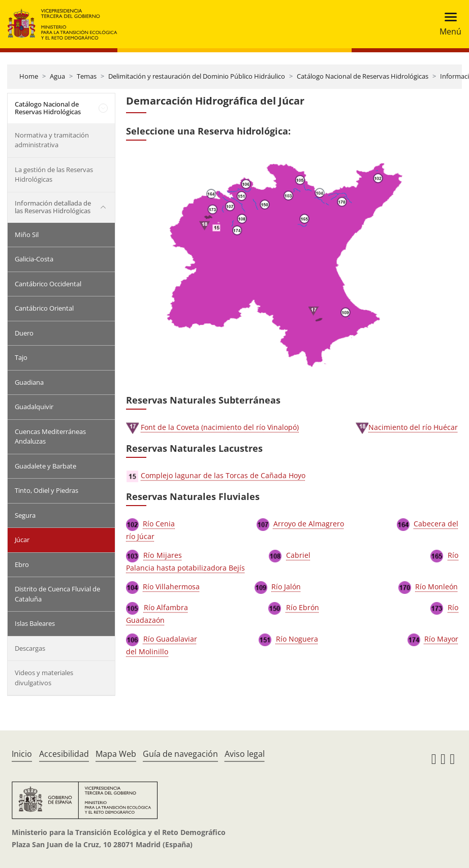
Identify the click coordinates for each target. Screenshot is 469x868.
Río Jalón (286, 587)
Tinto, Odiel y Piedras (46, 490)
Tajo (21, 357)
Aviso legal (245, 754)
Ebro (22, 564)
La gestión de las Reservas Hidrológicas (54, 175)
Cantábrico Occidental (48, 284)
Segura (25, 515)
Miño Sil (27, 235)
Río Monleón (436, 587)
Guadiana (29, 382)
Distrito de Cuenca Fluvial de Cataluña (57, 594)
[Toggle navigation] (447, 24)
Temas (87, 76)
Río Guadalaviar (170, 639)
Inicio (22, 754)
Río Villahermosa (171, 587)
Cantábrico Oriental (44, 308)
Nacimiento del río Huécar (413, 427)
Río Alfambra (166, 607)
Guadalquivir (34, 407)
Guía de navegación (180, 754)
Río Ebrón (303, 607)
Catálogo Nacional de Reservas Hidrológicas (363, 76)
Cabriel (298, 555)
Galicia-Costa (34, 259)
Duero (24, 333)
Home (29, 76)
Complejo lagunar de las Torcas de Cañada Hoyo (223, 475)
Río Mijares (163, 555)
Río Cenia (159, 524)
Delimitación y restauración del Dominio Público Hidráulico (197, 76)
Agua (57, 76)
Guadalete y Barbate (45, 466)
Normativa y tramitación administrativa (52, 140)
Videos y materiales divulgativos (44, 678)
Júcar (22, 540)
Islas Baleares (35, 623)
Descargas (30, 648)
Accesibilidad (64, 754)
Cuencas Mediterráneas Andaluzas (50, 437)
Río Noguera (297, 639)
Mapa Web (116, 754)
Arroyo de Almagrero (309, 524)
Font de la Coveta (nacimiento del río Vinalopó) (220, 427)
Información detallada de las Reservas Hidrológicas (53, 207)
